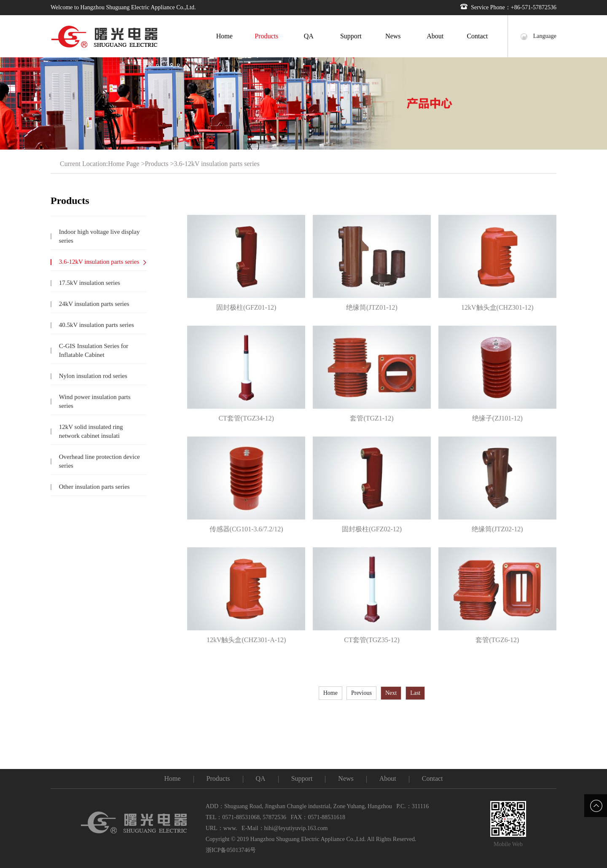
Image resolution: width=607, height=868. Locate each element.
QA (309, 36)
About (435, 36)
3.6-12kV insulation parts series (216, 164)
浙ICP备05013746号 (231, 850)
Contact (477, 36)
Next (391, 693)
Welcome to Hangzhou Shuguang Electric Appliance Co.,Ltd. (123, 7)
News (393, 36)
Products (266, 36)
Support (351, 36)
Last (415, 693)
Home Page (124, 164)
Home (224, 36)
